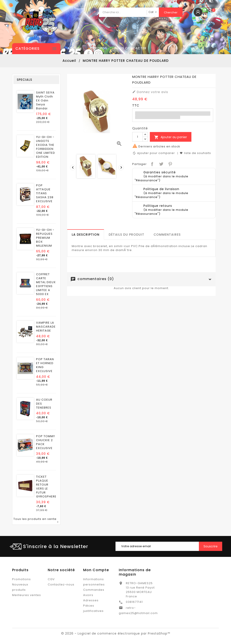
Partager (152, 164)
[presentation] (72, 167)
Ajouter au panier (171, 137)
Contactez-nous (61, 584)
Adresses (91, 600)
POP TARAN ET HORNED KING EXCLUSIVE (45, 365)
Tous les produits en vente (36, 520)
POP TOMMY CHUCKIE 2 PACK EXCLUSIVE (46, 442)
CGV (51, 579)
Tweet (161, 164)
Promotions (21, 579)
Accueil (75, 48)
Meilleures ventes (27, 595)
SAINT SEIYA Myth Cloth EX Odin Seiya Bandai (45, 101)
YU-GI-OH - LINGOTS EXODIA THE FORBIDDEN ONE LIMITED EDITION (46, 147)
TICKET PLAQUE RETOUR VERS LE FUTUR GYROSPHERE (46, 487)
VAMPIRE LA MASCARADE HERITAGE (46, 327)
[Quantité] (137, 137)
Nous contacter (130, 48)
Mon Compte (96, 570)
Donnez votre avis (150, 92)
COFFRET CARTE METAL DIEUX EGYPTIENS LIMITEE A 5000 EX (46, 284)
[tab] (86, 235)
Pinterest (170, 164)
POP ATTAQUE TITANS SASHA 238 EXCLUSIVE (45, 193)
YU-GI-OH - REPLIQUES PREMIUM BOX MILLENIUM (45, 238)
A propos (98, 48)
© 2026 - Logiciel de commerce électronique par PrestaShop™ (116, 633)
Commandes (94, 590)
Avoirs (88, 595)
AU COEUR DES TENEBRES (44, 404)
